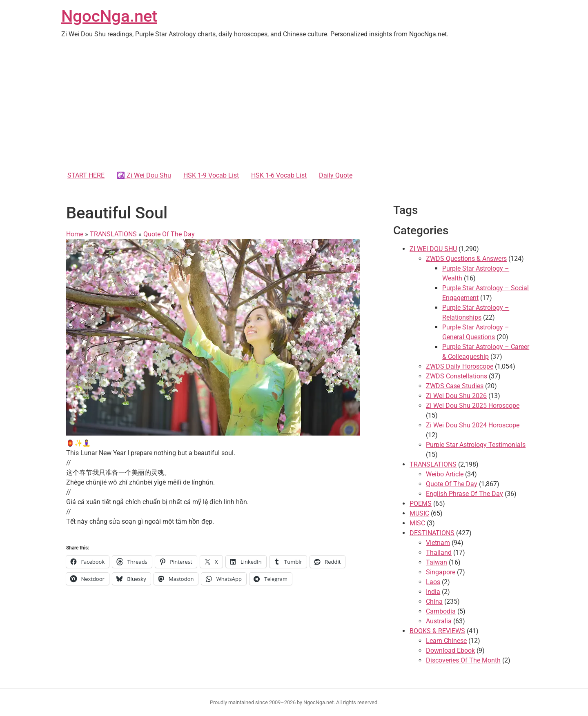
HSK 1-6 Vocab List (279, 175)
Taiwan (437, 562)
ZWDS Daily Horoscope (460, 366)
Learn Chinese (446, 641)
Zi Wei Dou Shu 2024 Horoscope (473, 425)
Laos (433, 582)
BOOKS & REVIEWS (437, 631)
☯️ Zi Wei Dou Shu (144, 175)
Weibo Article (445, 474)
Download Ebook (450, 650)
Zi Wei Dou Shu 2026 (456, 396)
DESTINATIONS (432, 533)
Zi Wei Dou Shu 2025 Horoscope (473, 406)
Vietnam (438, 543)
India (433, 592)
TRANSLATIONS (113, 234)
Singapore (441, 572)
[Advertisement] (294, 106)
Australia (439, 621)
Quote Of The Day (169, 234)
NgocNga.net (109, 16)
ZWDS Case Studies (455, 386)
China (434, 601)
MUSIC (419, 513)
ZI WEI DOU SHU (433, 249)
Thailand (439, 553)
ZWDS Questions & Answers (466, 259)
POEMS (421, 504)
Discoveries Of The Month (463, 660)
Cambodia (441, 611)
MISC (417, 523)
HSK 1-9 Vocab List (211, 175)
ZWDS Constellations (457, 376)
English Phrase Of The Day (464, 494)
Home (75, 234)
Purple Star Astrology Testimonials (476, 445)
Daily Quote (336, 175)
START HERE (86, 175)
